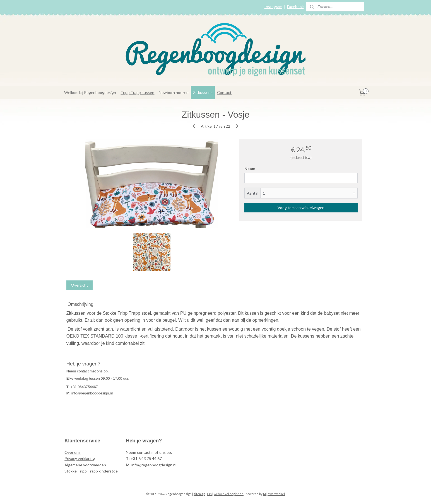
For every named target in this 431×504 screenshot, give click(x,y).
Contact (224, 92)
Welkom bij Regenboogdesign (90, 92)
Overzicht (79, 285)
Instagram (273, 7)
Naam (250, 169)
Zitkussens (203, 92)
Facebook (295, 7)
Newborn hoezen (174, 92)
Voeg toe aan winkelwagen (301, 208)
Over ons (73, 452)
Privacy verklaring (80, 458)
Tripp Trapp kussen (137, 92)
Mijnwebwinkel (274, 494)
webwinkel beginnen (229, 494)
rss (209, 494)
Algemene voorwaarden (85, 465)
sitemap (199, 494)
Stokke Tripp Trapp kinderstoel (92, 471)
